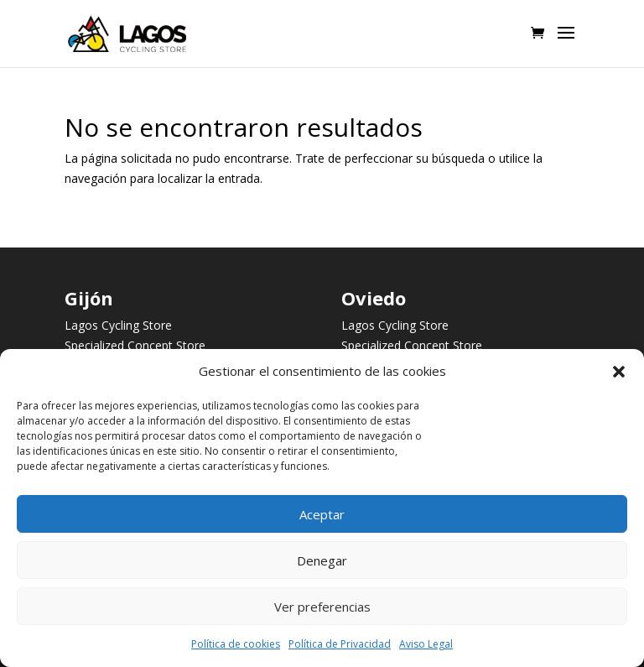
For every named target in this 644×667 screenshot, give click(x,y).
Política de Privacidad (340, 644)
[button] (619, 372)
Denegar (322, 560)
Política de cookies (236, 644)
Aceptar (322, 514)
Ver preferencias (322, 607)
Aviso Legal (426, 644)
